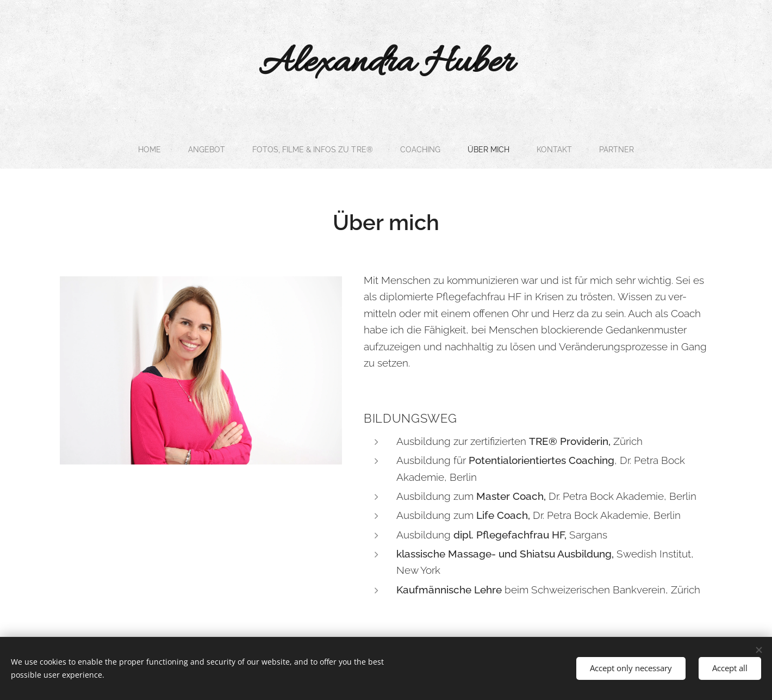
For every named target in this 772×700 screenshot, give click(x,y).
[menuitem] (144, 150)
